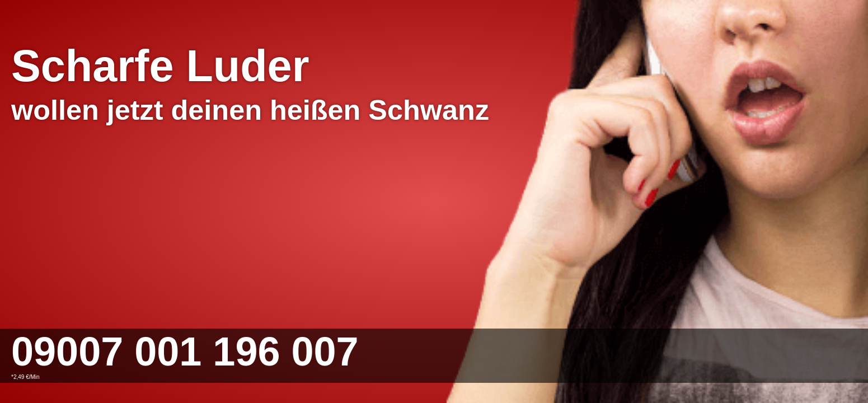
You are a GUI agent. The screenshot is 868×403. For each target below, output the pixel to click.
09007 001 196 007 (185, 352)
